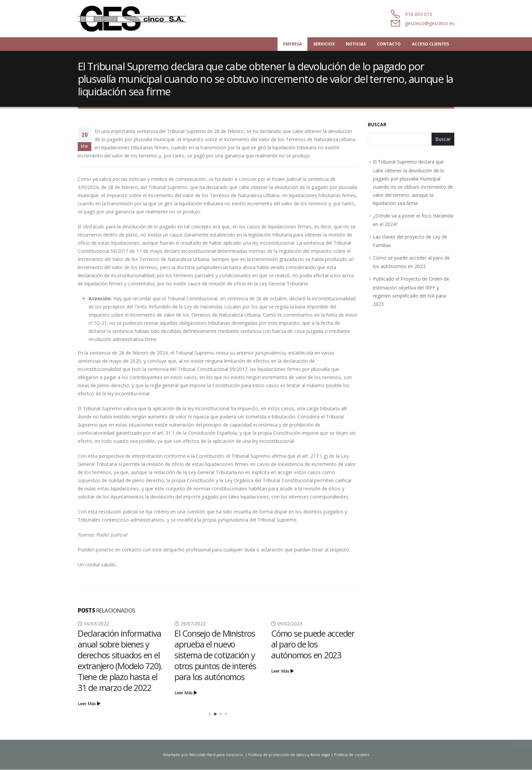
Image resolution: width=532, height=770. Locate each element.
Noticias (356, 44)
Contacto (389, 44)
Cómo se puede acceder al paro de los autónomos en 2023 (313, 644)
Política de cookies (352, 755)
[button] (210, 714)
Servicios (324, 44)
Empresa (292, 44)
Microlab (197, 755)
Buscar (377, 124)
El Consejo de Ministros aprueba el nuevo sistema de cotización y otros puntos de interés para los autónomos (215, 655)
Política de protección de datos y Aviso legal (289, 755)
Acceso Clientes (430, 44)
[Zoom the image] (132, 9)
